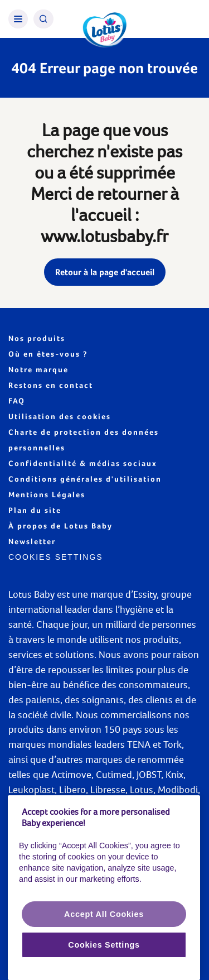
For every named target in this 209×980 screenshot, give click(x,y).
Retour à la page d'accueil (105, 272)
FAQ (17, 401)
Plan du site (35, 510)
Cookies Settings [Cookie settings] (56, 557)
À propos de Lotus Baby (60, 526)
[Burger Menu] (18, 19)
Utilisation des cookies (60, 416)
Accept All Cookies (104, 914)
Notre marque (38, 369)
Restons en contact (51, 385)
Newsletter (32, 541)
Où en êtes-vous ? (48, 354)
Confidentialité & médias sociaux (83, 463)
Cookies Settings (104, 945)
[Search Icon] (43, 19)
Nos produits (37, 338)
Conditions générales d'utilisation (85, 479)
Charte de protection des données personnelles (84, 440)
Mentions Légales (47, 494)
